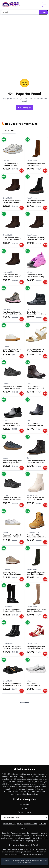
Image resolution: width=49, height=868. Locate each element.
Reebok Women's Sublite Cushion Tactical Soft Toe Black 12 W (12, 388)
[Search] (20, 12)
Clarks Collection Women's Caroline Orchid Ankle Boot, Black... (36, 314)
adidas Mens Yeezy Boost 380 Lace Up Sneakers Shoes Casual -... (13, 463)
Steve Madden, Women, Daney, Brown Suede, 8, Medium (12, 240)
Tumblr (37, 845)
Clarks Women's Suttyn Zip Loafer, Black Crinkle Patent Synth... (12, 425)
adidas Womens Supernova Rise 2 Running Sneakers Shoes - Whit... (36, 686)
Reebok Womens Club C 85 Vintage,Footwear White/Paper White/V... (12, 537)
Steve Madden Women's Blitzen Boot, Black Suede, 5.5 (36, 202)
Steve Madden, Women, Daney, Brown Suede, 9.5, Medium (13, 202)
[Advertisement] (24, 41)
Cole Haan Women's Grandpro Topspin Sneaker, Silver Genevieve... (11, 166)
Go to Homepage (25, 107)
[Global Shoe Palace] (11, 4)
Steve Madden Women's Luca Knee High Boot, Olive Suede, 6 (36, 574)
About (20, 823)
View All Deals (9, 131)
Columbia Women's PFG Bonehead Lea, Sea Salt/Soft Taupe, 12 (12, 351)
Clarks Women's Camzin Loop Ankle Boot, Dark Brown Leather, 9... (36, 463)
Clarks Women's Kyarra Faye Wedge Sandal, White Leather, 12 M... (36, 351)
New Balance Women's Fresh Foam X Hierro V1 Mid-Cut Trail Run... (12, 314)
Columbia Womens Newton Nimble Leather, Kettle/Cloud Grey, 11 (12, 574)
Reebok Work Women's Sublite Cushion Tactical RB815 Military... (12, 500)
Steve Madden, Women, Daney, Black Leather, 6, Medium (12, 648)
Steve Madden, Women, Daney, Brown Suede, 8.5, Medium (36, 240)
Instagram (14, 845)
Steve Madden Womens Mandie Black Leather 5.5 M (13, 685)
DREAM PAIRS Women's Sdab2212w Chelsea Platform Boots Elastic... (36, 500)
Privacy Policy (9, 823)
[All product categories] (24, 818)
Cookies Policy (31, 823)
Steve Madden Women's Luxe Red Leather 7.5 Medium (36, 648)
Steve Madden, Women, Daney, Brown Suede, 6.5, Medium (13, 277)
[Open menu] (45, 4)
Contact (42, 823)
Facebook (25, 845)
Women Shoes (25, 812)
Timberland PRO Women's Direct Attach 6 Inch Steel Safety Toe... (36, 537)
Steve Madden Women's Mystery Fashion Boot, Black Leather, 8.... (12, 611)
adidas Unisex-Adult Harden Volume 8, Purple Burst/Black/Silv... (36, 277)
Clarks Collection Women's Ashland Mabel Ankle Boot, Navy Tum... (36, 425)
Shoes (24, 808)
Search (43, 12)
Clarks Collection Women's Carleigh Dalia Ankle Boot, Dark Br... (36, 388)
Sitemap (25, 828)
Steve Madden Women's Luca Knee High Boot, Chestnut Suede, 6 (36, 165)
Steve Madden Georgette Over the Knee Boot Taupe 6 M (36, 611)
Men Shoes (24, 804)
